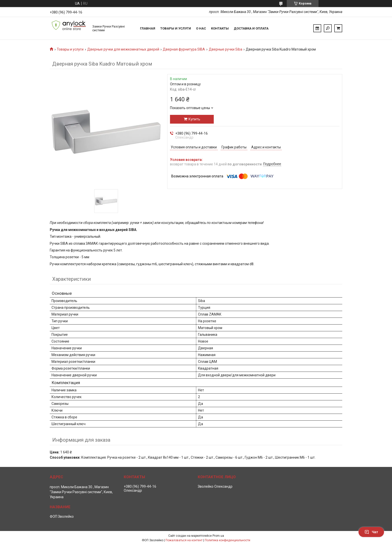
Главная (148, 28)
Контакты (220, 28)
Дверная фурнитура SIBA (184, 49)
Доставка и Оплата (251, 28)
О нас (201, 28)
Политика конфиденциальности (227, 540)
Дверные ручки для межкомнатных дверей (123, 49)
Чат (371, 532)
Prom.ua (218, 536)
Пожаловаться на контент (184, 540)
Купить (194, 119)
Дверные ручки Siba (225, 49)
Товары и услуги (176, 28)
